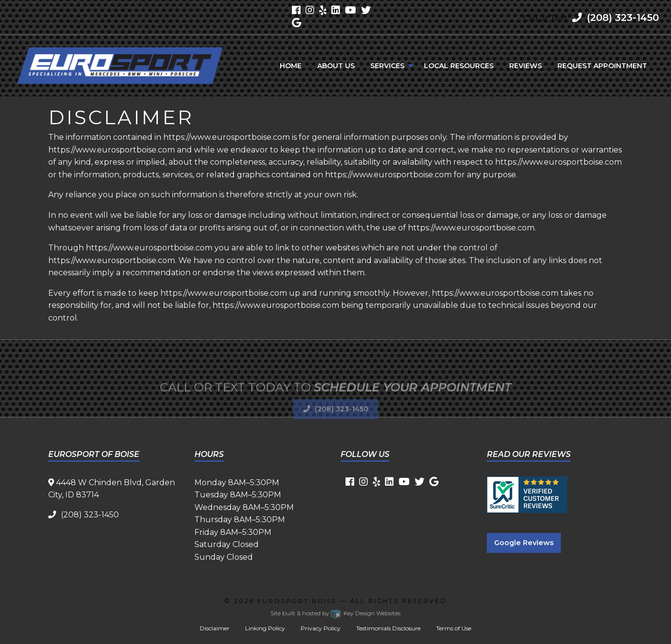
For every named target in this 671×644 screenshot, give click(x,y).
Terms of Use (454, 628)
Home (291, 66)
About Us (336, 66)
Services (387, 66)
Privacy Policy (321, 628)
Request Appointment (602, 66)
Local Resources (459, 66)
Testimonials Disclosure (388, 628)
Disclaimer (215, 628)
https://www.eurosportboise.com (227, 137)
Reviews (526, 66)
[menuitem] (291, 66)
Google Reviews (524, 543)
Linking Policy (265, 628)
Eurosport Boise (297, 601)
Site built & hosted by (335, 613)
